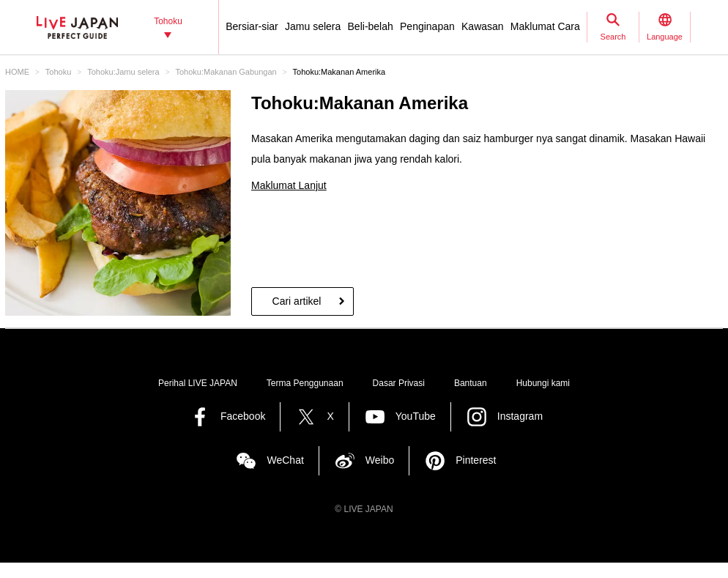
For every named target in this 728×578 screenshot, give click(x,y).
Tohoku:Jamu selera (123, 72)
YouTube (416, 416)
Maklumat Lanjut (289, 185)
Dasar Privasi (399, 383)
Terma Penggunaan (305, 383)
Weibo (380, 460)
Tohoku (58, 72)
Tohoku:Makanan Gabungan (226, 72)
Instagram (520, 416)
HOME (17, 72)
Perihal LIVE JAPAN (198, 383)
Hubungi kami (543, 383)
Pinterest (476, 460)
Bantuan (471, 383)
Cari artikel (297, 301)
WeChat (285, 460)
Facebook (243, 416)
